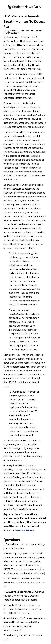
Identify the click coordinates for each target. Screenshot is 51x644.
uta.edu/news (26, 530)
